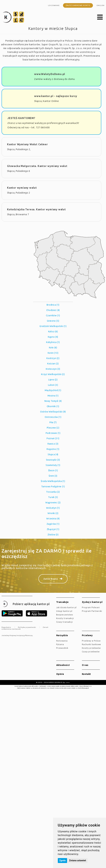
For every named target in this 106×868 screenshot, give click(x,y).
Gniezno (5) (53, 321)
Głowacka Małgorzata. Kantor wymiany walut (37, 166)
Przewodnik (62, 648)
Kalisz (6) (53, 332)
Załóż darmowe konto (78, 5)
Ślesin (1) (53, 470)
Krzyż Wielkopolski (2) (53, 374)
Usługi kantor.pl (64, 611)
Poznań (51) (53, 438)
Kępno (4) (53, 337)
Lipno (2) (53, 380)
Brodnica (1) (53, 305)
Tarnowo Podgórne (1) (53, 487)
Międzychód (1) (53, 390)
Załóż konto (51, 579)
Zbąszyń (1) (53, 529)
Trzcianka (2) (53, 492)
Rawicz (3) (53, 444)
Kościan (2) (53, 364)
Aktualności (63, 665)
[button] (100, 17)
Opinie (60, 674)
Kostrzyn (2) (53, 358)
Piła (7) (53, 422)
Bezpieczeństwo (65, 615)
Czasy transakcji (64, 622)
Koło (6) (53, 348)
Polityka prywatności (27, 627)
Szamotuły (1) (53, 465)
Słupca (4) (53, 454)
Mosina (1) (53, 396)
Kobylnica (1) (53, 342)
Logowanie (54, 5)
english (101, 5)
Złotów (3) (53, 535)
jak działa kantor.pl (66, 607)
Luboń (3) (53, 385)
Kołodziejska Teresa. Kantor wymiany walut (36, 209)
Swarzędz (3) (53, 460)
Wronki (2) (53, 513)
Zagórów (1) (53, 524)
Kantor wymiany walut (22, 188)
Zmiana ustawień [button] (78, 860)
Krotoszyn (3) (53, 369)
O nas (85, 665)
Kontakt (86, 674)
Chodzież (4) (53, 310)
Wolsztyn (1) (53, 508)
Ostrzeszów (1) (53, 417)
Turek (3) (53, 497)
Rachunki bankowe (91, 644)
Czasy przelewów (91, 652)
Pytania (60, 644)
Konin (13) (53, 353)
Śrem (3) (53, 476)
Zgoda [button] (63, 860)
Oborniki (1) (53, 406)
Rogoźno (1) (53, 449)
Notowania (62, 641)
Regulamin (6, 627)
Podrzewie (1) (53, 433)
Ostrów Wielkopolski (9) (53, 412)
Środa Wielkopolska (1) (53, 481)
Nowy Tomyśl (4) (53, 401)
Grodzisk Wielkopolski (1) (53, 326)
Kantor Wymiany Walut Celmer (27, 144)
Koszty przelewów (91, 648)
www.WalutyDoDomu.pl (50, 74)
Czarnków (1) (53, 315)
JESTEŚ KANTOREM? (21, 118)
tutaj (90, 686)
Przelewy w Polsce (91, 641)
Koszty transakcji (65, 618)
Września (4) (53, 519)
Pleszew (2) (53, 428)
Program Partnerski (92, 611)
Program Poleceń (91, 607)
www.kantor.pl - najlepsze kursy (56, 96)
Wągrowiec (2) (53, 503)
